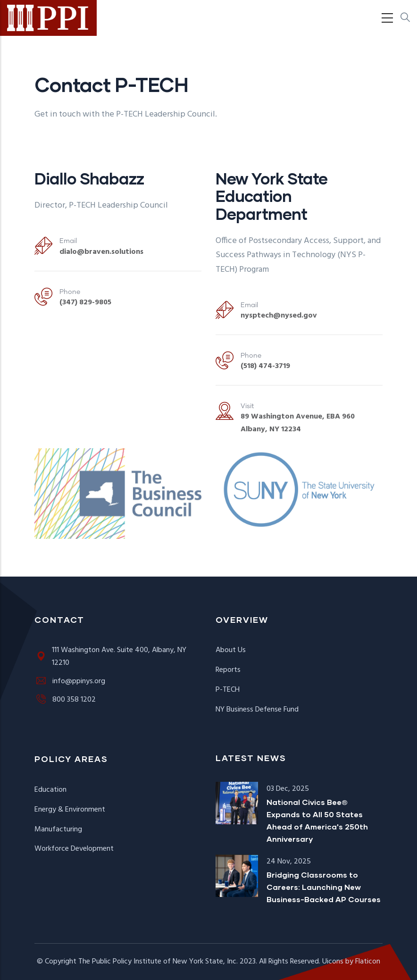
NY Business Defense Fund (257, 710)
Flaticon (368, 962)
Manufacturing (58, 829)
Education (50, 790)
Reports (228, 670)
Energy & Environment (70, 810)
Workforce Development (74, 849)
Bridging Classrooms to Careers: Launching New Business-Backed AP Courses (324, 887)
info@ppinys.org (70, 681)
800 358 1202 (65, 700)
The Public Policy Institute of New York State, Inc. (158, 962)
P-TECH (228, 690)
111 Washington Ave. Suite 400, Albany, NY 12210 (110, 657)
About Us (231, 650)
